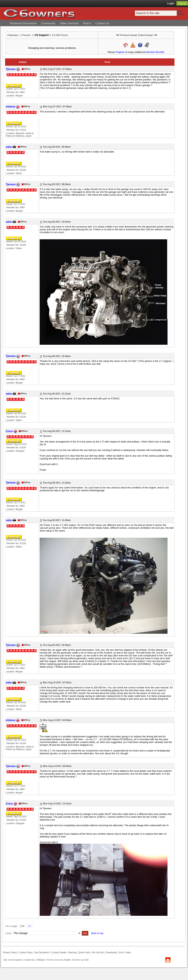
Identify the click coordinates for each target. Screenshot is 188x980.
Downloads (111, 953)
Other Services (69, 23)
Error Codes (125, 953)
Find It (87, 23)
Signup (182, 3)
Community (48, 23)
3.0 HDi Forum (60, 35)
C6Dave (40, 960)
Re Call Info (98, 953)
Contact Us (102, 23)
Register (120, 52)
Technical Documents (23, 23)
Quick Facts (85, 953)
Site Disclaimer (42, 953)
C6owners (13, 35)
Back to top (97, 933)
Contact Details (59, 953)
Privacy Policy (10, 953)
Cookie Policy (25, 953)
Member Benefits (155, 52)
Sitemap (72, 953)
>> (30, 926)
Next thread (146, 35)
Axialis (67, 960)
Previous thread (128, 35)
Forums (27, 35)
